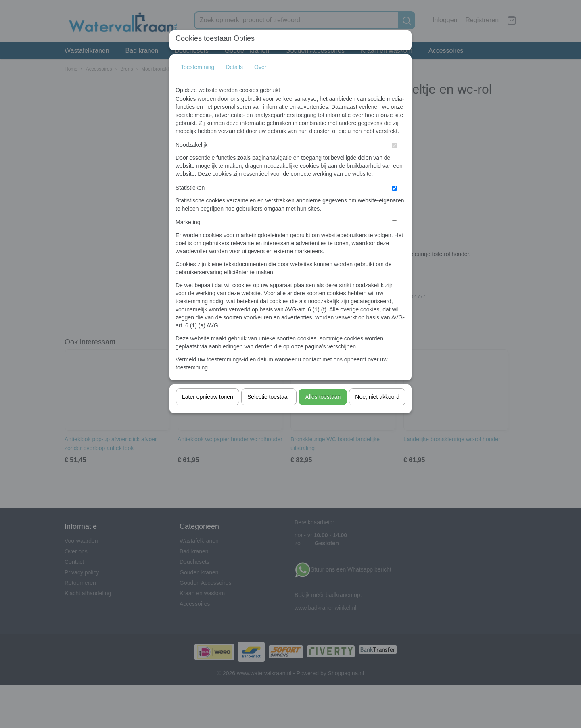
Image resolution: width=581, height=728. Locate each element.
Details (234, 67)
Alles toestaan (323, 397)
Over (260, 67)
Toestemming (197, 67)
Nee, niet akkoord (377, 397)
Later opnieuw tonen (208, 397)
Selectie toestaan (269, 397)
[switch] (394, 145)
